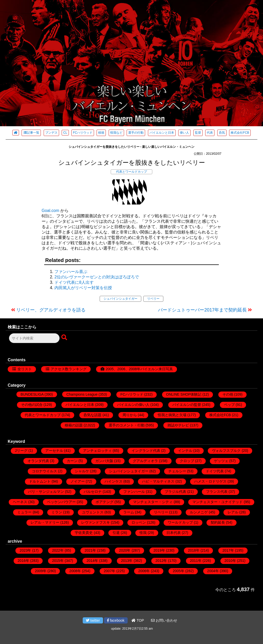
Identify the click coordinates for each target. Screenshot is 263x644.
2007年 (110, 571)
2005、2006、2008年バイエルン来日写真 (139, 369)
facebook (116, 620)
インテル (185, 451)
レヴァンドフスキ (96, 522)
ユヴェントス (93, 512)
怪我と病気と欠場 (172, 415)
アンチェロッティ (97, 451)
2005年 (178, 571)
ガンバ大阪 (104, 461)
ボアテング (105, 502)
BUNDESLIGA (32, 394)
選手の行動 (136, 133)
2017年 (228, 550)
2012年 (161, 561)
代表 (210, 133)
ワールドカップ (180, 522)
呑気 (222, 133)
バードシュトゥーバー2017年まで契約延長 (202, 310)
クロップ (187, 461)
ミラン (57, 512)
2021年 (90, 550)
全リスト (25, 369)
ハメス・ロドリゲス (210, 481)
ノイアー (78, 481)
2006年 (144, 571)
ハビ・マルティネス (158, 481)
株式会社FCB (240, 133)
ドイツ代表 (215, 471)
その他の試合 (32, 405)
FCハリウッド (83, 133)
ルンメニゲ (199, 512)
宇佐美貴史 (84, 533)
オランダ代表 (38, 461)
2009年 (41, 571)
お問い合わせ (164, 620)
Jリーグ (21, 451)
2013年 (127, 561)
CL (65, 133)
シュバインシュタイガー (120, 299)
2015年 (58, 561)
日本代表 (174, 533)
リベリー (153, 299)
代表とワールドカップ (131, 172)
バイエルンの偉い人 (133, 405)
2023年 (25, 550)
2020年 (125, 550)
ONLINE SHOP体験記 (184, 394)
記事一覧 (31, 133)
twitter (93, 620)
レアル (233, 512)
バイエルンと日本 (162, 133)
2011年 (196, 561)
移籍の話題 (74, 425)
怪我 (143, 533)
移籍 (101, 133)
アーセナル (54, 451)
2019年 (159, 550)
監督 (198, 133)
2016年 (24, 561)
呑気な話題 (92, 415)
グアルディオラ (145, 461)
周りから (130, 415)
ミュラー (24, 512)
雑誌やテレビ (178, 425)
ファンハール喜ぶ (71, 272)
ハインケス (114, 481)
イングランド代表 (146, 451)
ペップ (229, 405)
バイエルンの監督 (187, 405)
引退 (116, 533)
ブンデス (51, 133)
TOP (138, 620)
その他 (228, 394)
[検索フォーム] (34, 338)
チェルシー (177, 471)
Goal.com (50, 211)
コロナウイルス (44, 471)
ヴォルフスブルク (226, 451)
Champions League (82, 394)
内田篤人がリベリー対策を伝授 (83, 288)
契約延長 (218, 522)
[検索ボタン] (65, 338)
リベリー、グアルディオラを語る (51, 310)
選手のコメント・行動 (127, 425)
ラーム (129, 512)
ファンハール (134, 492)
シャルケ (82, 471)
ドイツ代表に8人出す (74, 282)
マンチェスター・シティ (153, 502)
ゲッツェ (221, 461)
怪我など (116, 133)
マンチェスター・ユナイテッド (218, 502)
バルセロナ (93, 492)
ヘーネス (20, 502)
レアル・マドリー (45, 522)
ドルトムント (40, 481)
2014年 (92, 561)
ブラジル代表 (175, 492)
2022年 (58, 550)
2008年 (75, 571)
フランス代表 (217, 492)
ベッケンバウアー (61, 502)
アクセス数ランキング (69, 369)
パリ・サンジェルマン (46, 492)
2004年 (213, 571)
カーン (72, 461)
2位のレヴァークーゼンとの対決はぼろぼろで (97, 277)
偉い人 (184, 133)
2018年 (194, 550)
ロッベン (139, 522)
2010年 (230, 561)
